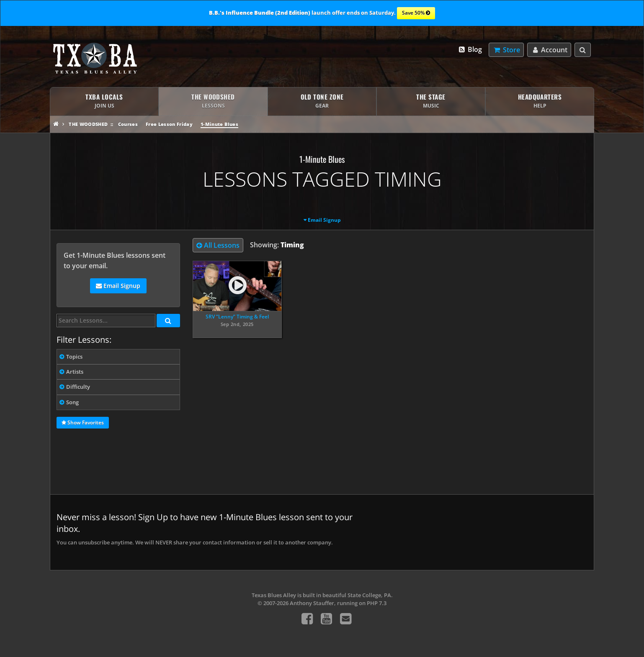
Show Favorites (83, 423)
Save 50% (416, 13)
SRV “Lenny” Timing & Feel (237, 317)
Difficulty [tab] (78, 387)
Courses (128, 124)
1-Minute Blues (219, 124)
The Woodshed (88, 124)
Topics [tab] (74, 357)
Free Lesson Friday (169, 124)
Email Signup (324, 220)
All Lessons (218, 245)
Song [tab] (72, 402)
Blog (470, 49)
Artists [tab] (75, 372)
